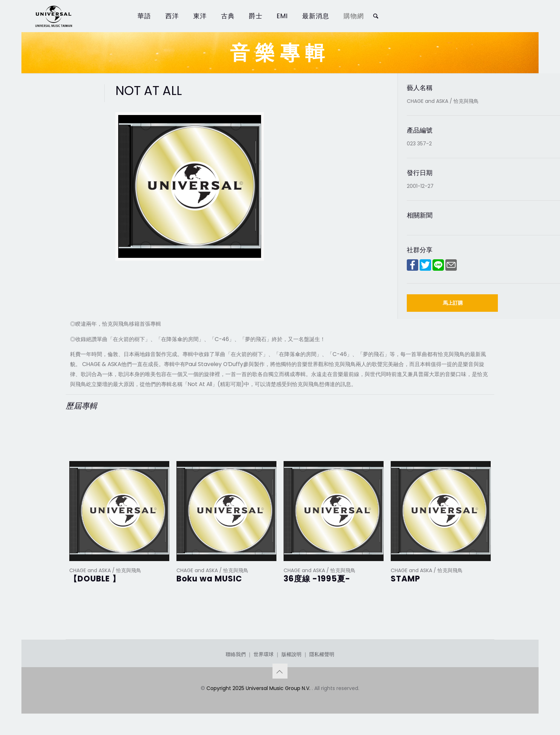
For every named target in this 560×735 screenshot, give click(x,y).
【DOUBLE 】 (95, 579)
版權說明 (291, 654)
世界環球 (264, 654)
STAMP (405, 579)
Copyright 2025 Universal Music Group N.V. (259, 688)
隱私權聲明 (322, 654)
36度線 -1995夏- (317, 579)
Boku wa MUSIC (209, 579)
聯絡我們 (236, 654)
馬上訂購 (453, 303)
